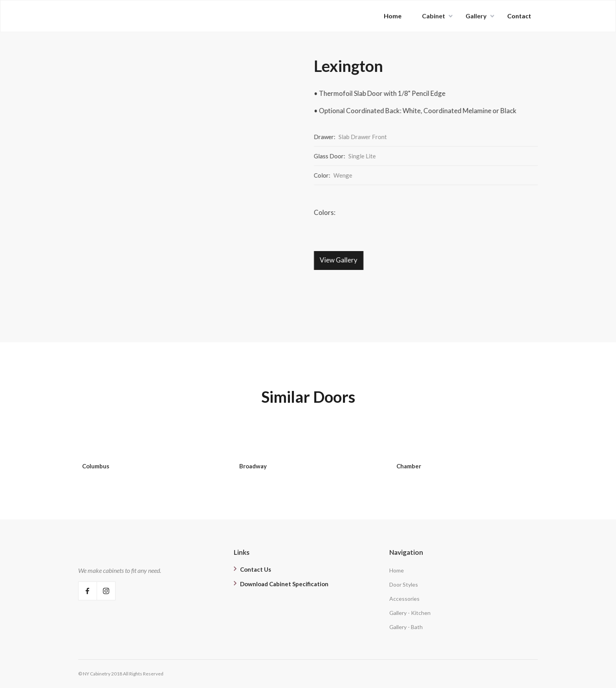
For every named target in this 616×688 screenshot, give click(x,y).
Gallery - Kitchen (410, 613)
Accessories (404, 599)
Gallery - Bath (406, 627)
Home (393, 15)
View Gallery (339, 260)
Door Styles (404, 584)
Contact (519, 15)
